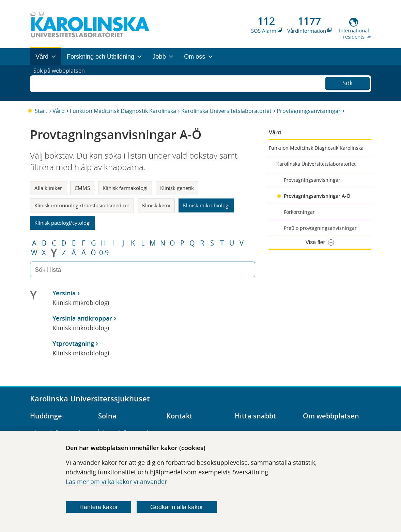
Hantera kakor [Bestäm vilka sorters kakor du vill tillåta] (99, 507)
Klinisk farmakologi (125, 188)
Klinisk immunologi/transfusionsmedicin (82, 205)
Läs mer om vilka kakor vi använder (116, 482)
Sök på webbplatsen (62, 83)
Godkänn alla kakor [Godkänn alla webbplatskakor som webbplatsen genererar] (177, 507)
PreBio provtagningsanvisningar (320, 228)
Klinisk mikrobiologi (206, 205)
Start (41, 111)
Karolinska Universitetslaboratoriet (226, 111)
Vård (59, 111)
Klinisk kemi (156, 205)
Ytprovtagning (73, 343)
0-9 (104, 253)
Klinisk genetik (177, 188)
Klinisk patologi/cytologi (63, 223)
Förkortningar (299, 212)
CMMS (82, 188)
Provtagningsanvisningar (309, 111)
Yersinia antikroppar (82, 318)
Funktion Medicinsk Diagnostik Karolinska (123, 111)
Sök (348, 82)
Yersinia (64, 293)
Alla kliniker (48, 188)
